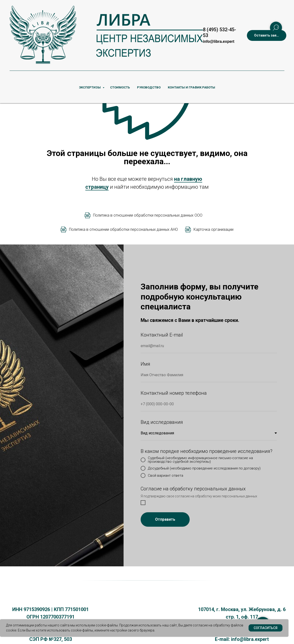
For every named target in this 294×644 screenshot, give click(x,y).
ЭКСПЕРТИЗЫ (90, 87)
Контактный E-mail (162, 335)
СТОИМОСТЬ (120, 87)
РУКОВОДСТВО (149, 87)
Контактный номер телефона (174, 393)
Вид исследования (162, 422)
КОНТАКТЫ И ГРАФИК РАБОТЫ (191, 87)
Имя (145, 364)
